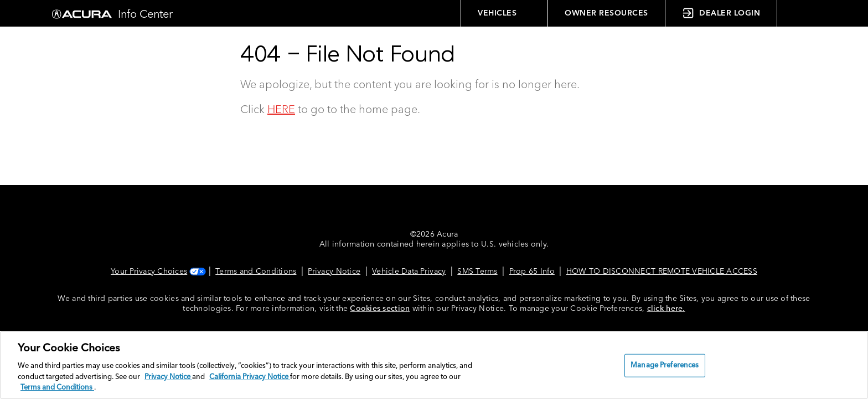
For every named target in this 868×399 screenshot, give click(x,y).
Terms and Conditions (256, 272)
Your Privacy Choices (157, 272)
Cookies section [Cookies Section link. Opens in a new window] (380, 309)
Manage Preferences (665, 365)
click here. (666, 309)
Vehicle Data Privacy (409, 272)
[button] (799, 13)
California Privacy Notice (250, 377)
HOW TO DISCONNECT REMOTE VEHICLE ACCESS (662, 272)
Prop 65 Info (532, 272)
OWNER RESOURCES (606, 13)
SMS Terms (477, 272)
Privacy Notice (334, 272)
